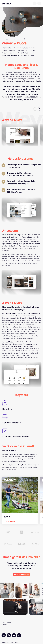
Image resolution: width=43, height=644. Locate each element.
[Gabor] (35, 544)
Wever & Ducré (27, 237)
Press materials (7, 622)
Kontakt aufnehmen (22, 574)
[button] (39, 3)
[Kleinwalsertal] (22, 532)
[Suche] (35, 3)
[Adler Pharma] (8, 544)
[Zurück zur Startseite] (7, 3)
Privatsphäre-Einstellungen (10, 642)
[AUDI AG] (8, 532)
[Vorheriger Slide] (35, 109)
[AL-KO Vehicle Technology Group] (22, 544)
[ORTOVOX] (35, 532)
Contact (4, 624)
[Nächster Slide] (39, 109)
